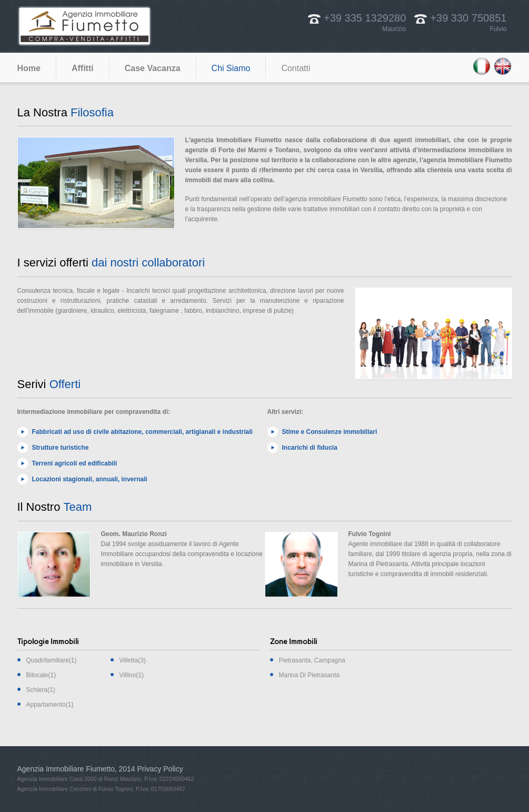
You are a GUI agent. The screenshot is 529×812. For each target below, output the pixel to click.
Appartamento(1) (50, 705)
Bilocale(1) (41, 675)
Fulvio (498, 29)
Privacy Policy (160, 769)
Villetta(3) (133, 660)
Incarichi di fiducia (310, 448)
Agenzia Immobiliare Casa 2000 (57, 779)
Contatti (296, 68)
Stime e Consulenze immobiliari (330, 432)
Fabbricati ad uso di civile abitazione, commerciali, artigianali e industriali (142, 432)
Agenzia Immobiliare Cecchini (54, 789)
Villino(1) (132, 675)
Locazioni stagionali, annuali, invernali (90, 479)
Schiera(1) (41, 690)
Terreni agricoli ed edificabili (75, 463)
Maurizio (394, 29)
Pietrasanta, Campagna (312, 660)
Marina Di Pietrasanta (309, 675)
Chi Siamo (231, 68)
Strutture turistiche (61, 448)
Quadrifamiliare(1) (52, 660)
